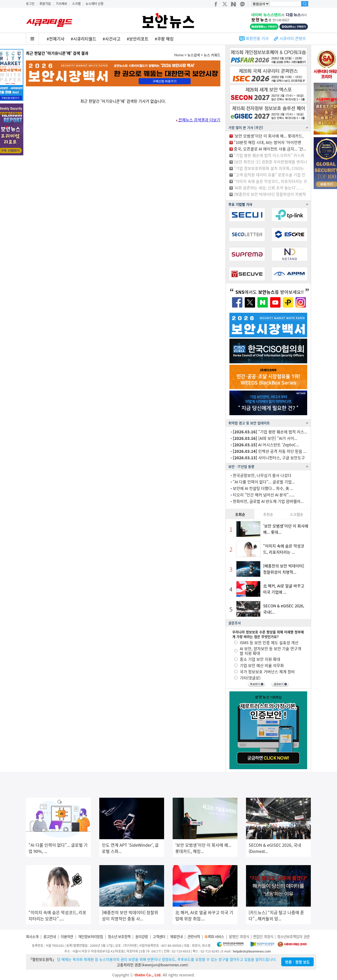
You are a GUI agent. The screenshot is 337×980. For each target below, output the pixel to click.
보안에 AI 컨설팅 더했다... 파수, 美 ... (263, 488)
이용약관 (67, 936)
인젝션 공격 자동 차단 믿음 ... (270, 451)
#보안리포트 (138, 39)
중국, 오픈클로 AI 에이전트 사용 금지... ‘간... (270, 149)
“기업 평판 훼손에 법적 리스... (270, 432)
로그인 (30, 4)
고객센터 (159, 936)
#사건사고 (112, 39)
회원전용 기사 (257, 38)
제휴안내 (176, 936)
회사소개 (32, 936)
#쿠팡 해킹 (164, 39)
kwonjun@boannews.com (165, 965)
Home (179, 55)
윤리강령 (142, 936)
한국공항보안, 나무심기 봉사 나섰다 (262, 475)
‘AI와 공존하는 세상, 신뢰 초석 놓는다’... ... (269, 188)
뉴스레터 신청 (94, 4)
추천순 (268, 514)
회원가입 (45, 4)
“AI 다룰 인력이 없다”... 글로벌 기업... (264, 482)
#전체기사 (56, 39)
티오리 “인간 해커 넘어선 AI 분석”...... (264, 495)
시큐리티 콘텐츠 (293, 38)
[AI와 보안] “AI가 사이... (265, 438)
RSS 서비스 (216, 936)
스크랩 (76, 4)
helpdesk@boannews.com (252, 951)
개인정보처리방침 (90, 936)
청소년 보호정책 (119, 936)
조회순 (240, 514)
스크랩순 (297, 514)
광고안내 (50, 936)
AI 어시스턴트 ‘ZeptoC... (266, 445)
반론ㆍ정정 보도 (297, 962)
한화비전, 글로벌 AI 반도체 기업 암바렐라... (268, 501)
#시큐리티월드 (84, 39)
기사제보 (61, 4)
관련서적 (194, 936)
